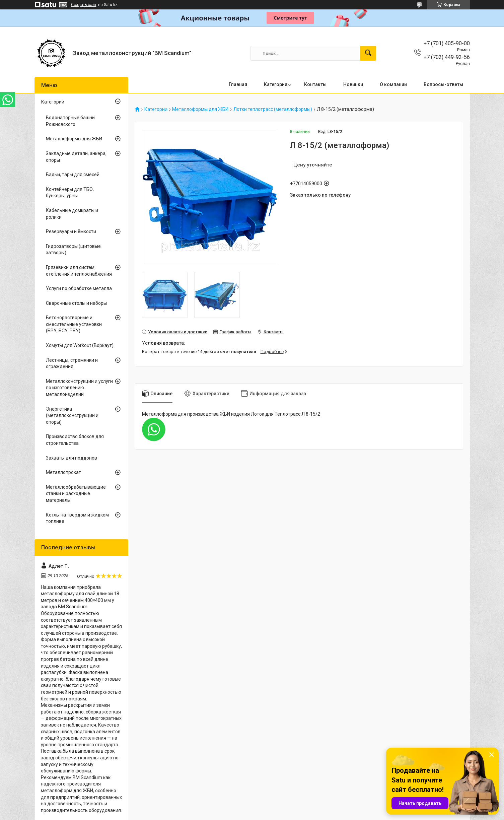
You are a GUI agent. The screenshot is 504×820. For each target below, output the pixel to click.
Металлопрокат (63, 472)
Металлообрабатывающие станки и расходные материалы (76, 494)
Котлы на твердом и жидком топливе (77, 518)
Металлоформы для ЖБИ (200, 109)
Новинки (353, 84)
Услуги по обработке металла (79, 288)
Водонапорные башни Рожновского (70, 121)
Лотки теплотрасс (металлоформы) (273, 109)
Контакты (315, 84)
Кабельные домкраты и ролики (72, 214)
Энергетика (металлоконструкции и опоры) (72, 416)
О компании (393, 84)
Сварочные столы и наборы (76, 303)
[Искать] (368, 53)
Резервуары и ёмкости (71, 231)
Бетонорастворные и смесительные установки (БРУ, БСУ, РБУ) (74, 324)
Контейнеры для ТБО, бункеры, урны (70, 193)
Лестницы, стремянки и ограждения (72, 363)
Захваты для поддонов (71, 458)
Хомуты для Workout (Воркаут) (80, 345)
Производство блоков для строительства (75, 440)
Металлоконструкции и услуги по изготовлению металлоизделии (79, 388)
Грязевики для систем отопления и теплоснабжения (79, 271)
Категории (276, 84)
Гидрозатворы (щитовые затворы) (73, 250)
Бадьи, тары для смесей (73, 175)
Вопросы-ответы (443, 84)
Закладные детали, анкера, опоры (76, 157)
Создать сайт (84, 5)
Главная (238, 84)
